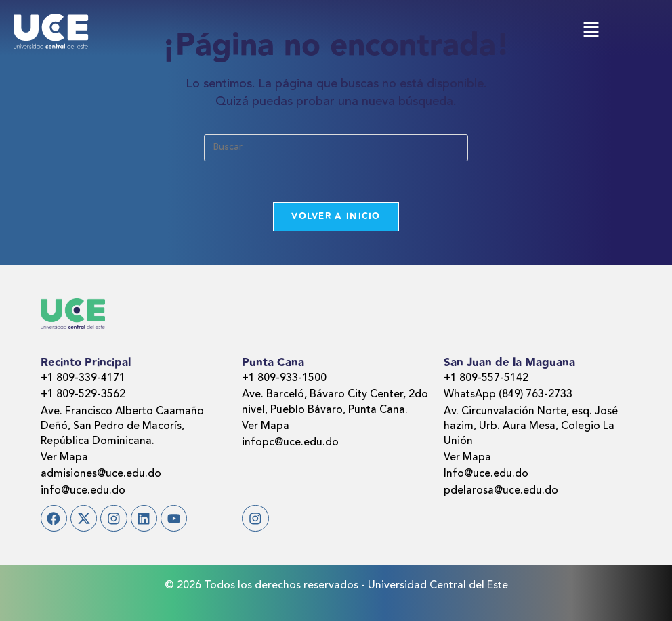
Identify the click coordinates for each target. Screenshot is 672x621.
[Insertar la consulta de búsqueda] (336, 148)
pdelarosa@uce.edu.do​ (501, 491)
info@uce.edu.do (83, 491)
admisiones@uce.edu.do (101, 475)
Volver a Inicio (336, 216)
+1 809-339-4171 (83, 378)
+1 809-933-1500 (284, 378)
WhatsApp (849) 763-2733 (508, 395)
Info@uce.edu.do (486, 475)
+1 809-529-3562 (83, 395)
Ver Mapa (64, 458)
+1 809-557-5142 (486, 378)
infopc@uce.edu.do (290, 443)
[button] (591, 31)
